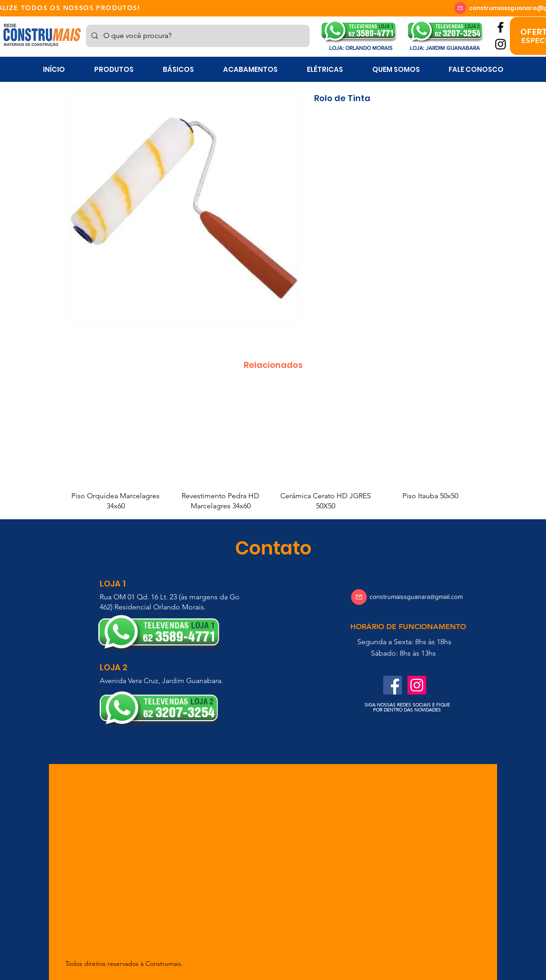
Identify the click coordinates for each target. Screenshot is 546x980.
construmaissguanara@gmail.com (416, 597)
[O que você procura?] (197, 36)
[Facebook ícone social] (393, 685)
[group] (273, 449)
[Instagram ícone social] (417, 685)
